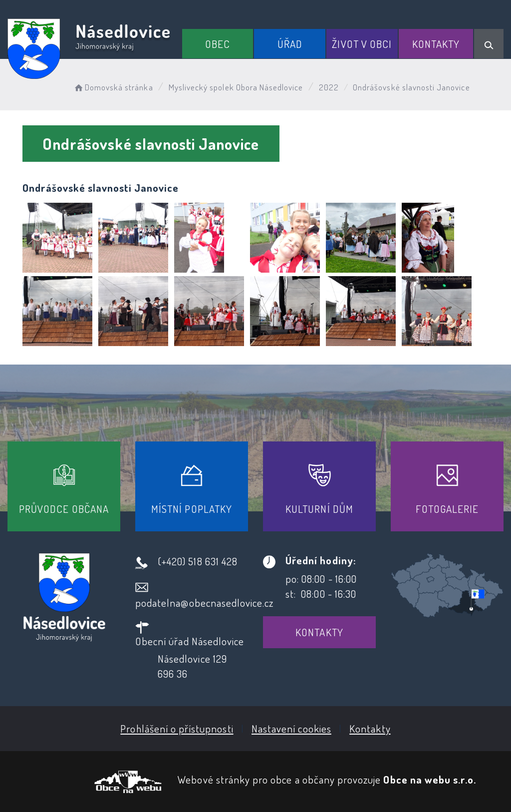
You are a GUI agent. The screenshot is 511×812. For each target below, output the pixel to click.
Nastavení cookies (291, 728)
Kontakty (436, 44)
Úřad (290, 44)
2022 (329, 87)
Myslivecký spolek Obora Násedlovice (236, 87)
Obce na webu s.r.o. (430, 779)
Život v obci (362, 44)
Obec (218, 44)
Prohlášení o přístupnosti (177, 728)
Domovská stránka (113, 87)
